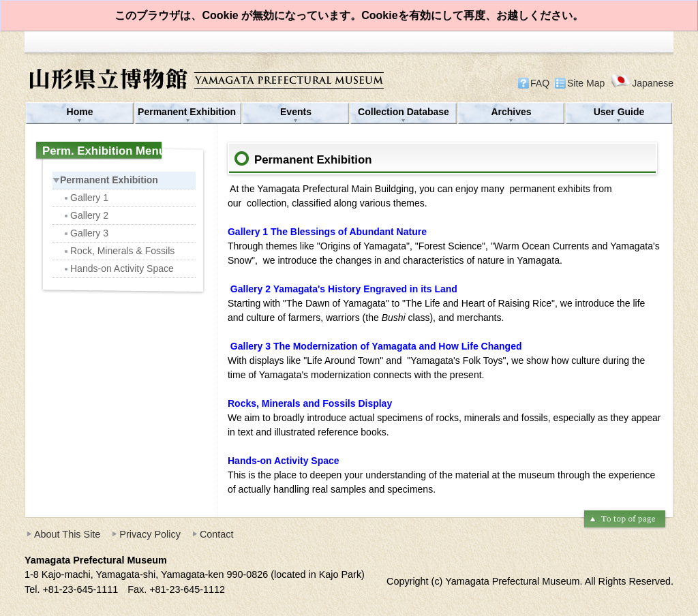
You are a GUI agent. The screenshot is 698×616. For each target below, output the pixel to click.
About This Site (67, 534)
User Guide (619, 112)
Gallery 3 (86, 233)
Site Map (586, 83)
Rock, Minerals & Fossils (119, 251)
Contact (217, 534)
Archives (511, 112)
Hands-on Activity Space (118, 268)
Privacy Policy (150, 534)
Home (80, 112)
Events (296, 112)
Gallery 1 (86, 198)
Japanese (642, 83)
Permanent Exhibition (188, 112)
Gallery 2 (86, 215)
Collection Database (404, 112)
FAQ (540, 83)
